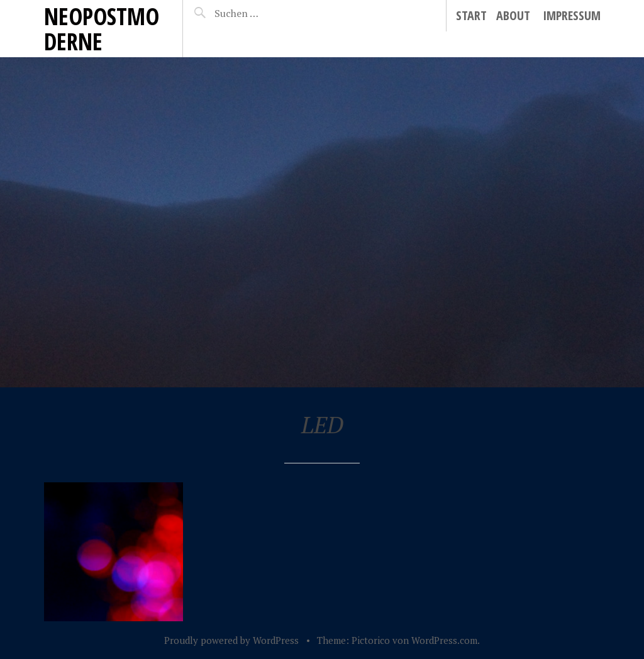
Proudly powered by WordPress (231, 640)
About (513, 15)
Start (471, 15)
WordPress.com (444, 640)
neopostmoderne (102, 29)
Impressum (572, 15)
